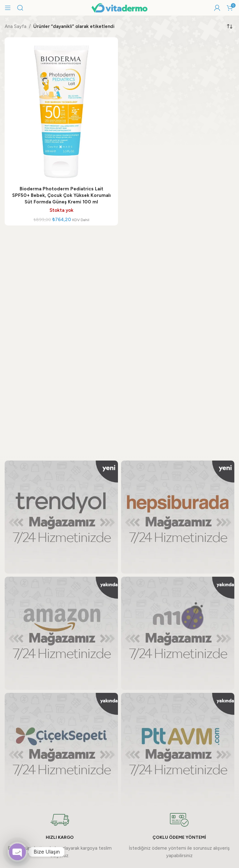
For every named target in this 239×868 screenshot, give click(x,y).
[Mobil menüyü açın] (8, 8)
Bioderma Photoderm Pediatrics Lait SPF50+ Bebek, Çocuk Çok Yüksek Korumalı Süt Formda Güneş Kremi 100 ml (61, 195)
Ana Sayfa (16, 26)
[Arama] (20, 8)
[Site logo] (119, 7)
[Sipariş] (230, 26)
